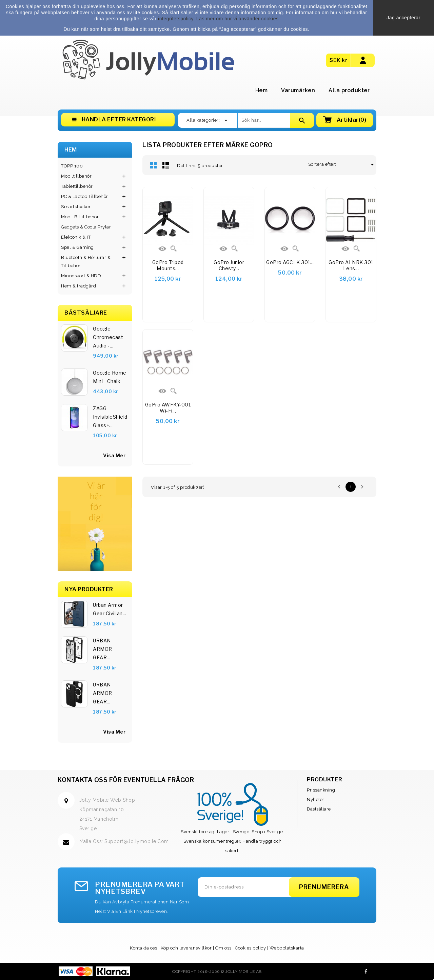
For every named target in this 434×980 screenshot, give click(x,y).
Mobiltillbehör (76, 176)
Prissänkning (321, 790)
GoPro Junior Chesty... (229, 265)
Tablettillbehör (77, 186)
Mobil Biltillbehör (80, 217)
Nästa (362, 487)
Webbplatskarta (287, 948)
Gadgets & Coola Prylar (86, 227)
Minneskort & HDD (81, 276)
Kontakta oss (143, 948)
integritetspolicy (176, 19)
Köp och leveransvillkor (186, 948)
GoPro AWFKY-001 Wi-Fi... (168, 408)
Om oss (223, 948)
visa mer (114, 455)
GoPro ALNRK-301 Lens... (351, 265)
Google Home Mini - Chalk (110, 377)
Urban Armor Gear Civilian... (110, 609)
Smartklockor (76, 207)
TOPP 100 (72, 166)
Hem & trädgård (78, 286)
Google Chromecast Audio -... (108, 337)
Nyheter (316, 799)
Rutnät (154, 165)
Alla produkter (349, 90)
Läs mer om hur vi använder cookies (238, 19)
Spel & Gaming (77, 247)
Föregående (339, 487)
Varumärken (298, 90)
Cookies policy (250, 948)
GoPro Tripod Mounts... (168, 265)
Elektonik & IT (76, 237)
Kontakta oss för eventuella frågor (126, 780)
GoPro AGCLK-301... (290, 262)
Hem (262, 90)
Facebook (366, 972)
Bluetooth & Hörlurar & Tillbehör (86, 262)
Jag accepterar (403, 18)
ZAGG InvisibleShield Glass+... (110, 417)
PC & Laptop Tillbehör (85, 196)
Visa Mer (114, 732)
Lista (166, 165)
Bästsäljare (319, 809)
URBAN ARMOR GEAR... (103, 649)
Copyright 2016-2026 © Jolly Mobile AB (217, 972)
